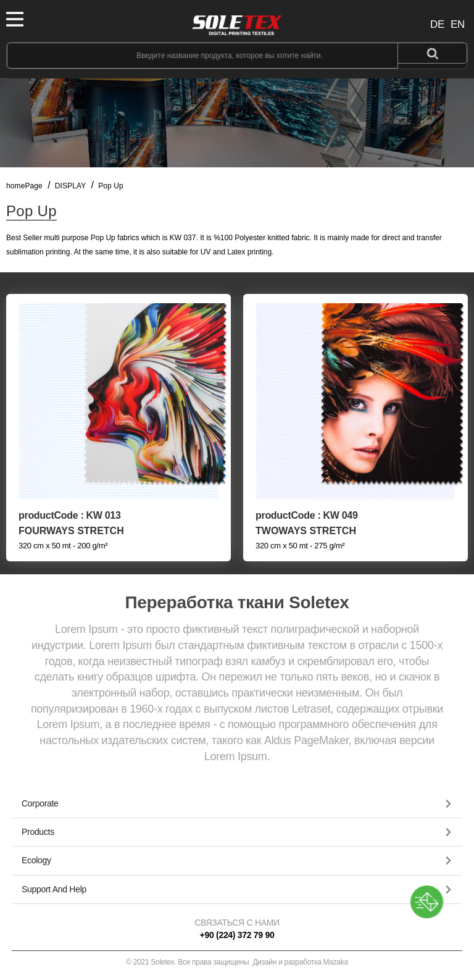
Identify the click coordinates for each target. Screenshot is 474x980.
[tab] (237, 804)
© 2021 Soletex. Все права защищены (237, 962)
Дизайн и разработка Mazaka (301, 962)
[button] (237, 804)
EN (458, 24)
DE (437, 24)
